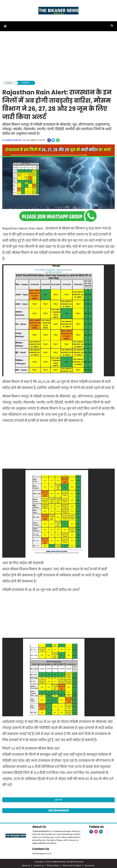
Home (8, 83)
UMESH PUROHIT (14, 140)
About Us (39, 826)
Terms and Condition (72, 865)
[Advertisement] (58, 57)
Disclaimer (90, 865)
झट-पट (59, 799)
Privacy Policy (53, 865)
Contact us (38, 865)
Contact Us (41, 848)
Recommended (58, 810)
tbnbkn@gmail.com (42, 853)
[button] (5, 26)
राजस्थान (25, 83)
